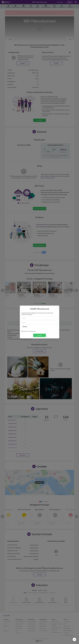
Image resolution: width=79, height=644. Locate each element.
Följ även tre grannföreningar (29, 331)
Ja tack (39, 335)
